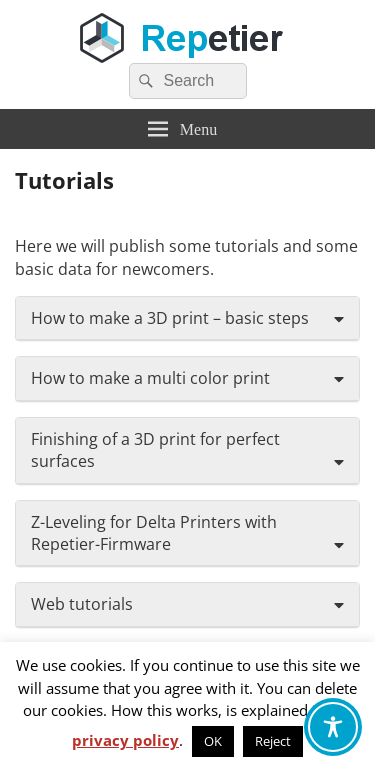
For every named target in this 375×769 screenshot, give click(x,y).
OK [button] (213, 741)
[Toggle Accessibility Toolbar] (333, 727)
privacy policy (125, 740)
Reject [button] (273, 741)
